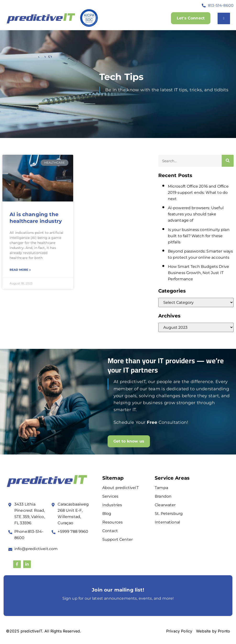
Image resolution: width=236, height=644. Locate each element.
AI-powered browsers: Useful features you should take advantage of (196, 214)
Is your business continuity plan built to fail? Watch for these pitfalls (199, 236)
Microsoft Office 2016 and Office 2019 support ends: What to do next (198, 193)
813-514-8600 (221, 5)
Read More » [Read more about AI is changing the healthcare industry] (20, 270)
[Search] (228, 161)
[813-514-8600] (204, 6)
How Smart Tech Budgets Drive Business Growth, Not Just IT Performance (198, 273)
